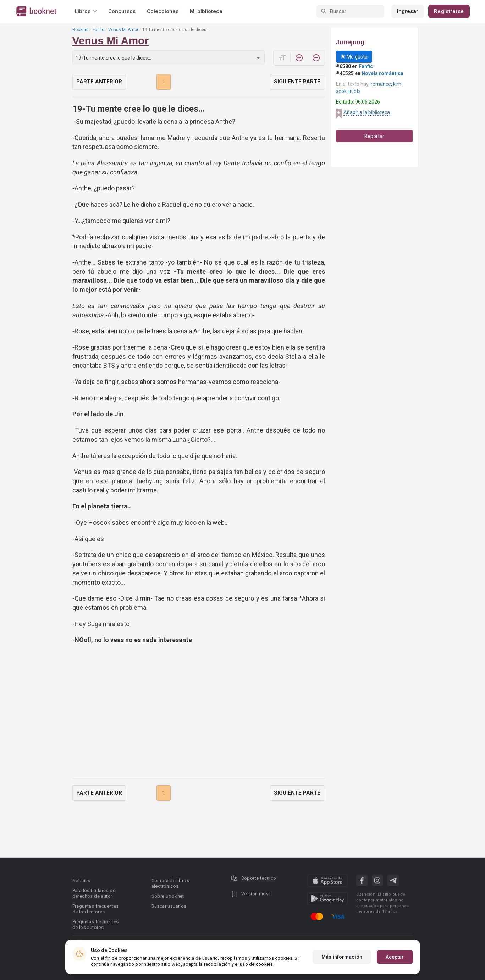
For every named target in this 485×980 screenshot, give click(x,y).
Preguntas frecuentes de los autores (96, 925)
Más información (342, 957)
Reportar (374, 136)
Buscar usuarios (169, 906)
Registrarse (449, 11)
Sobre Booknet (168, 896)
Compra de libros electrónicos (170, 883)
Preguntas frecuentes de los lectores (96, 909)
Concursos (122, 11)
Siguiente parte (297, 82)
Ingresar (408, 11)
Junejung (350, 42)
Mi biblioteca (206, 11)
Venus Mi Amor (123, 30)
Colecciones (163, 11)
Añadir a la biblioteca (367, 112)
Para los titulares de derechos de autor (94, 893)
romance (381, 84)
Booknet (81, 30)
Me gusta (354, 57)
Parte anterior (99, 82)
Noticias (81, 881)
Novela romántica (382, 73)
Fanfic (98, 30)
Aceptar (395, 957)
